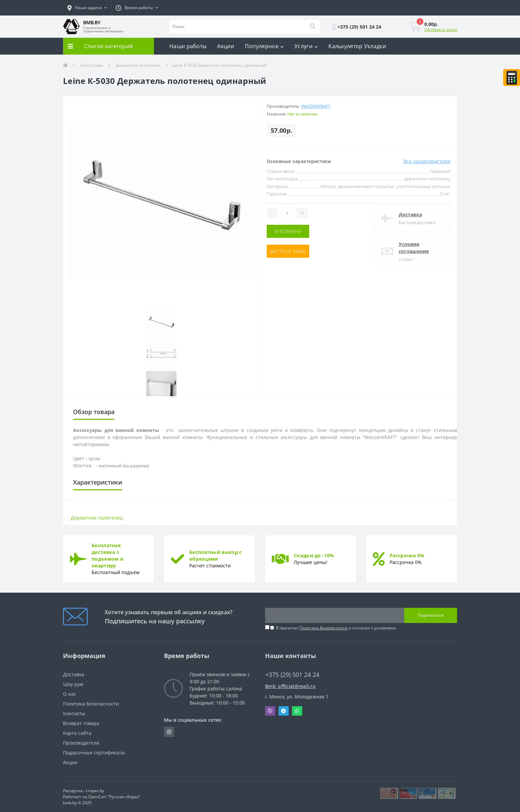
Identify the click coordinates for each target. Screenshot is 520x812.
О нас (70, 694)
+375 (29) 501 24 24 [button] (292, 675)
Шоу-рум (73, 684)
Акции (226, 46)
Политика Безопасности (323, 628)
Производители (81, 743)
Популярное (264, 46)
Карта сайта (77, 733)
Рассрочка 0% (407, 555)
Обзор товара (94, 412)
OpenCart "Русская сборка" (114, 797)
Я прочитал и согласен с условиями (336, 628)
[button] (87, 8)
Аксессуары (92, 65)
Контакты (74, 713)
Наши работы (188, 46)
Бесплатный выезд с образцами (215, 555)
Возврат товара (81, 723)
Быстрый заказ (288, 251)
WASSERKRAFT (316, 106)
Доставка (410, 214)
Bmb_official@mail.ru (290, 686)
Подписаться (431, 615)
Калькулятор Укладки (357, 46)
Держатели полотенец (138, 65)
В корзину (288, 231)
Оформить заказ (441, 29)
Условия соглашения (414, 248)
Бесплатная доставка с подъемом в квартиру (107, 555)
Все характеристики (427, 161)
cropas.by (95, 791)
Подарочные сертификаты (94, 753)
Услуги (306, 46)
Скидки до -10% (314, 555)
